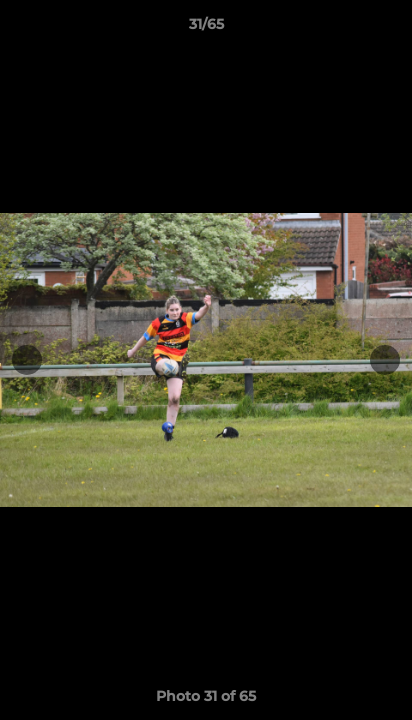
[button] (388, 29)
